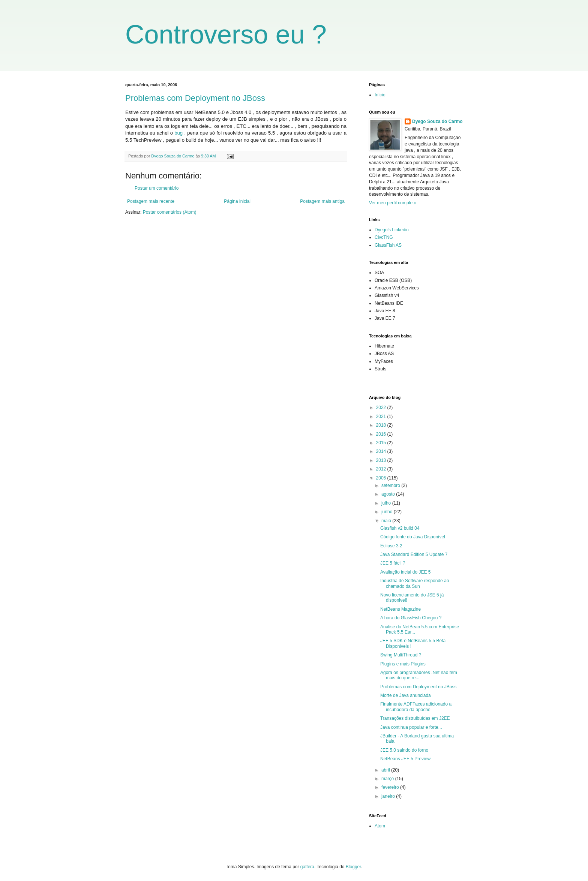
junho (388, 512)
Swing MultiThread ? (401, 655)
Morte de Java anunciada (406, 695)
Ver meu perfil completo (393, 203)
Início (380, 95)
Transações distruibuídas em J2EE (415, 718)
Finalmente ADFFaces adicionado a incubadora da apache (416, 707)
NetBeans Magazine (400, 609)
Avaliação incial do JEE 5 (406, 572)
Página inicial (237, 201)
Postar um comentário (157, 188)
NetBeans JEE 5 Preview (405, 759)
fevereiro (391, 787)
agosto (389, 494)
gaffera (307, 867)
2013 (382, 460)
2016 (382, 434)
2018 (382, 425)
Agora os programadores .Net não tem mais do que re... (419, 675)
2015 (382, 443)
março (388, 779)
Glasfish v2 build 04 (400, 528)
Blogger (353, 867)
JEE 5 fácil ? (393, 563)
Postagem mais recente (151, 201)
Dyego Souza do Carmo (437, 121)
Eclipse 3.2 (391, 546)
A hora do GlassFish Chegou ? (411, 618)
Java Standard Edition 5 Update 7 (414, 554)
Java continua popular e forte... (411, 727)
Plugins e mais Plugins (403, 664)
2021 (382, 417)
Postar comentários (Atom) (170, 212)
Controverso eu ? (226, 34)
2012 (382, 469)
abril (386, 770)
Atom (380, 826)
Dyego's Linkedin (392, 230)
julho (387, 503)
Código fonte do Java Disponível (413, 537)
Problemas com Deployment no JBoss (195, 98)
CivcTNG (384, 237)
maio (387, 521)
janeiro (389, 796)
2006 (382, 478)
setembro (391, 485)
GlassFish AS (388, 245)
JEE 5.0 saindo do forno (404, 750)
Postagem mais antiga (322, 201)
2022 (382, 408)
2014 (382, 451)
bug (178, 133)
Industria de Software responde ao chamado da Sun (415, 583)
